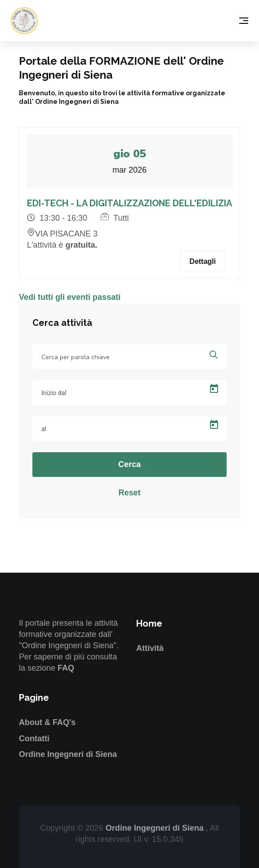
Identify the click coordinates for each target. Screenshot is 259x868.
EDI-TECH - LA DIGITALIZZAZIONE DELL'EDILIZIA (129, 203)
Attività (150, 648)
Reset (129, 493)
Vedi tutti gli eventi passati (70, 297)
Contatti (34, 739)
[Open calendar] (214, 389)
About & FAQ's (47, 722)
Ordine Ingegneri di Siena (68, 754)
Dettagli (203, 261)
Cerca (129, 464)
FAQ (66, 668)
